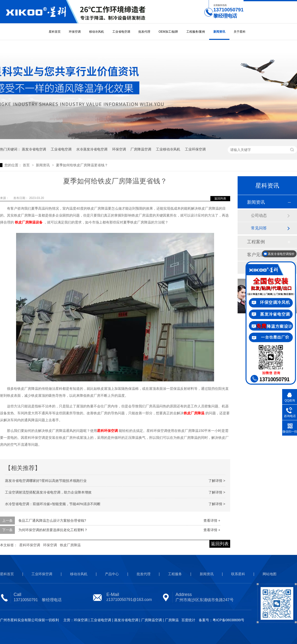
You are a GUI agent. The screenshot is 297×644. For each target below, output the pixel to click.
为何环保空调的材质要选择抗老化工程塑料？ (53, 530)
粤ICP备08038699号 (228, 620)
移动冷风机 (97, 32)
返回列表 (220, 198)
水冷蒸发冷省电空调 (92, 149)
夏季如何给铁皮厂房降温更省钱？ (82, 165)
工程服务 (175, 574)
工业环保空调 (195, 149)
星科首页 (55, 32)
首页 (27, 165)
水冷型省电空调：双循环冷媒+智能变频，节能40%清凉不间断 (53, 504)
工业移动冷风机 (168, 149)
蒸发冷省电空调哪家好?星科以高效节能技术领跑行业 (46, 481)
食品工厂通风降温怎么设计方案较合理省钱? (52, 520)
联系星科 (238, 574)
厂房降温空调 (141, 149)
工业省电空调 (121, 32)
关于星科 (240, 32)
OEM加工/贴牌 (168, 32)
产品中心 (112, 574)
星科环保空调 (30, 545)
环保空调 (75, 32)
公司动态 (259, 215)
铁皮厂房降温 (70, 545)
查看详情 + (212, 520)
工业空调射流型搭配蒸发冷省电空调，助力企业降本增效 (48, 492)
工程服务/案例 (196, 32)
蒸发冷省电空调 (34, 149)
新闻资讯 (219, 32)
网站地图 (270, 574)
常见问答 (259, 228)
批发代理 (144, 32)
